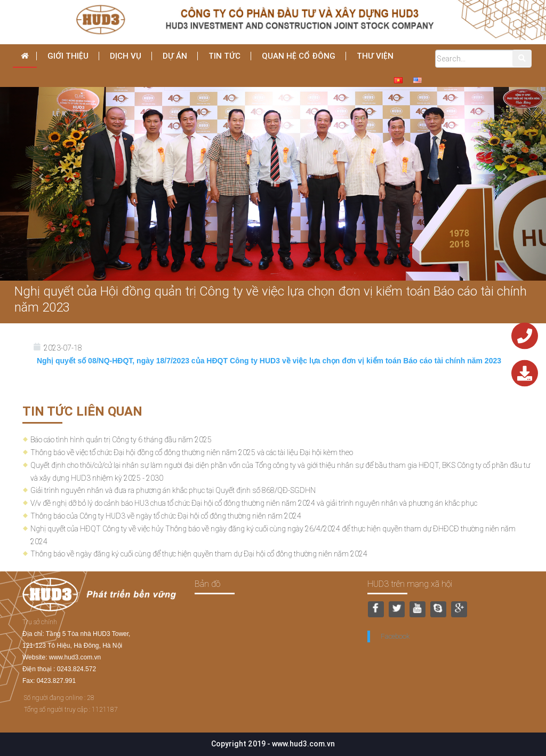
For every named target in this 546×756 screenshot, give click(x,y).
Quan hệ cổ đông (299, 56)
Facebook (395, 636)
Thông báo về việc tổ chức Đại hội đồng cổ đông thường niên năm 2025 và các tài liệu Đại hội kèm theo (192, 452)
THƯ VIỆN (375, 56)
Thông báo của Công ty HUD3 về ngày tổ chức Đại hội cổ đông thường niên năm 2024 (166, 516)
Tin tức (224, 56)
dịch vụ (126, 56)
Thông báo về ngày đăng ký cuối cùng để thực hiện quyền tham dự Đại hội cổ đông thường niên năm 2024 (199, 554)
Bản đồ (207, 584)
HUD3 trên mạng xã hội (410, 584)
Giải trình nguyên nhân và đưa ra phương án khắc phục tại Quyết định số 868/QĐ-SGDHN (173, 490)
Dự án (175, 56)
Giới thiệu (68, 56)
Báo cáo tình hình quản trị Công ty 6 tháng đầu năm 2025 (121, 440)
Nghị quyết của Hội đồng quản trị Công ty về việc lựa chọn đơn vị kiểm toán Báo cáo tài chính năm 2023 (271, 299)
